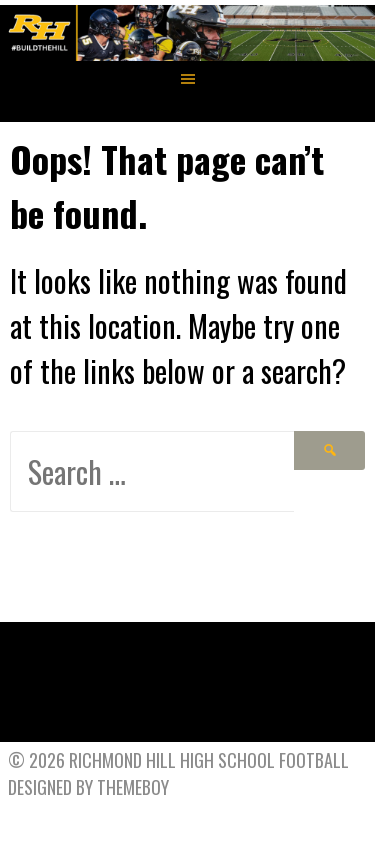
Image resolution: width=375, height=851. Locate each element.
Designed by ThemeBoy (88, 787)
